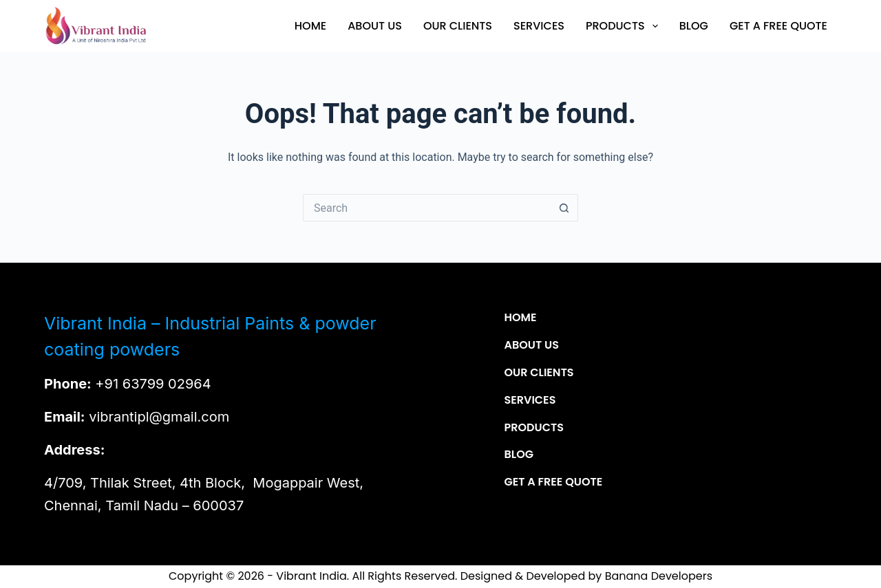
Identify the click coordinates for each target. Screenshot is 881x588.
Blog (694, 26)
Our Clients (458, 26)
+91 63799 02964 (153, 384)
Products (625, 26)
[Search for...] (427, 208)
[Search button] (564, 208)
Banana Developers (659, 576)
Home (310, 26)
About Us (375, 26)
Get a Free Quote (778, 26)
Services (539, 26)
